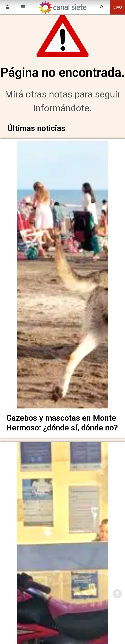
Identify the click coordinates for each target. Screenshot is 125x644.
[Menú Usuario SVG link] (7, 7)
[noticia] (63, 280)
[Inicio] (63, 7)
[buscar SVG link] (102, 8)
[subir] (117, 594)
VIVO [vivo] (118, 7)
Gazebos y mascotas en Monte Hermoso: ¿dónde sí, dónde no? (62, 430)
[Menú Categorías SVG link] (23, 7)
